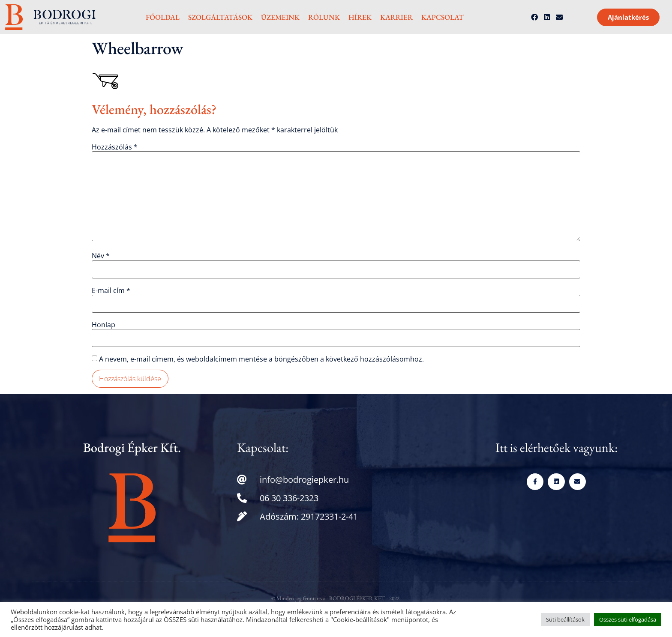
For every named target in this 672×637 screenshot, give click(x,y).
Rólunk (324, 17)
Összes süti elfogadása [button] (628, 619)
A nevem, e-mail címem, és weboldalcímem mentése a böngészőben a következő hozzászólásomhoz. (261, 359)
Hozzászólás (115, 147)
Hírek (360, 17)
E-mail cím (111, 290)
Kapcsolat (442, 17)
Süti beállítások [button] (565, 619)
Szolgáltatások (220, 17)
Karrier (396, 17)
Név (101, 256)
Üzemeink (280, 17)
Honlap (103, 325)
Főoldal (163, 17)
